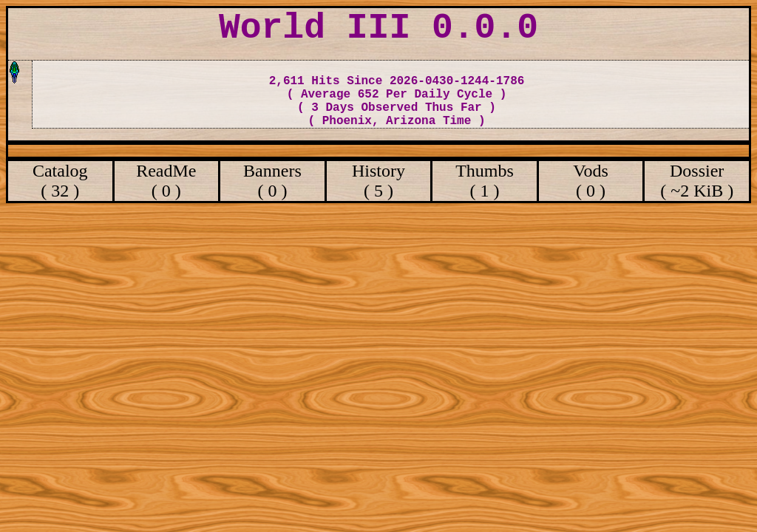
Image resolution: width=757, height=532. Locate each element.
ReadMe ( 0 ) (166, 181)
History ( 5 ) (378, 181)
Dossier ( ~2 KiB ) (697, 181)
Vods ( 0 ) (591, 181)
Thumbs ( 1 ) (485, 181)
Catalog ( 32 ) (60, 181)
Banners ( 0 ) (272, 181)
